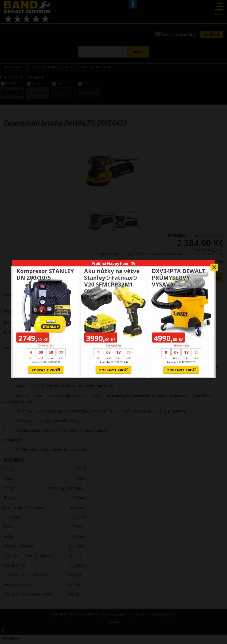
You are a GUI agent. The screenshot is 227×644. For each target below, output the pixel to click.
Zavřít (214, 266)
